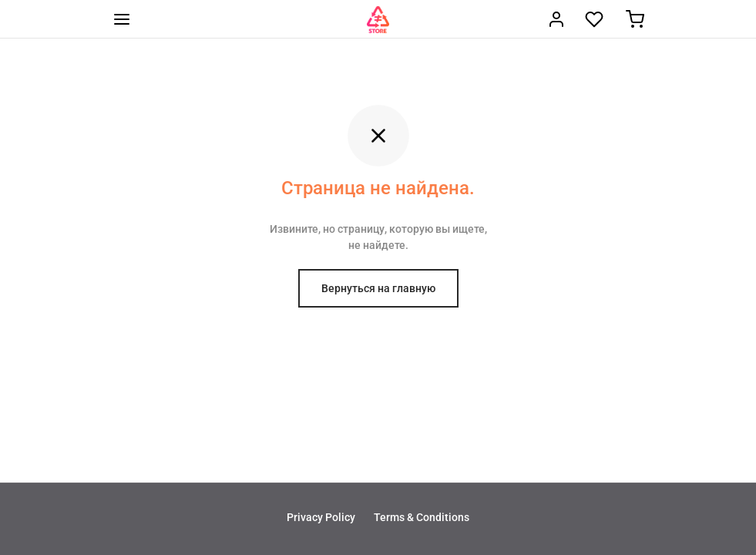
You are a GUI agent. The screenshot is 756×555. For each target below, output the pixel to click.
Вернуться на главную (378, 288)
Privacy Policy (321, 517)
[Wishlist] (596, 19)
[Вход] (556, 19)
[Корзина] (635, 19)
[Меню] (122, 19)
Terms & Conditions (422, 517)
